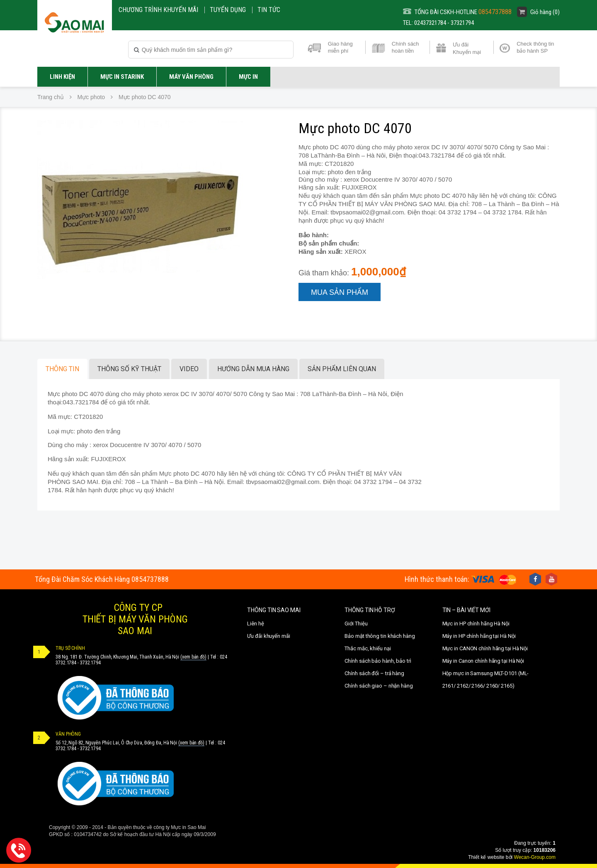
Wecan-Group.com (535, 857)
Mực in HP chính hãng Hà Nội (476, 624)
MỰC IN (248, 77)
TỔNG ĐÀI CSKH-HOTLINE (457, 12)
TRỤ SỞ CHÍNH (70, 648)
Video (189, 369)
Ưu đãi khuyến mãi (268, 636)
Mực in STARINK (122, 77)
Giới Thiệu (356, 624)
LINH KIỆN (62, 77)
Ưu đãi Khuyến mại (467, 48)
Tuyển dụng (228, 10)
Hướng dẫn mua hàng (253, 369)
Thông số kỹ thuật (129, 369)
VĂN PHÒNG (68, 734)
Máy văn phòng (191, 77)
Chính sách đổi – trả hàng (374, 673)
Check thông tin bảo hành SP (535, 47)
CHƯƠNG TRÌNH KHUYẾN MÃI (158, 10)
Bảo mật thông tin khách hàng (380, 636)
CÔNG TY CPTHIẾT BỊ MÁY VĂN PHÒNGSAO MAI (135, 619)
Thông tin (62, 369)
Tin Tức (269, 10)
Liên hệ (255, 624)
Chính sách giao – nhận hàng (379, 686)
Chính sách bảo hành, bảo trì (378, 661)
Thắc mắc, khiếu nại (368, 648)
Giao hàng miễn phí (340, 47)
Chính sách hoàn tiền (405, 47)
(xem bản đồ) (193, 657)
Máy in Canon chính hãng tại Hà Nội (483, 661)
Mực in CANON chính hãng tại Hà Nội (485, 648)
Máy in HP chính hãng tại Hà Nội (479, 636)
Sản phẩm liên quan (342, 369)
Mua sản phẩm (340, 292)
